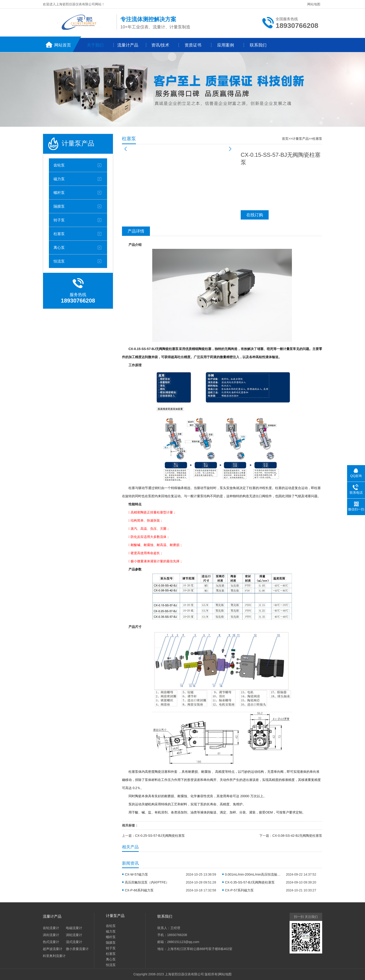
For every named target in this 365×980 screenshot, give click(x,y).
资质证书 (193, 45)
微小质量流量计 (77, 949)
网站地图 (314, 4)
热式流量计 (51, 942)
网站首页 (63, 45)
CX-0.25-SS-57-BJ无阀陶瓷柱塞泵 (160, 836)
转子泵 (59, 220)
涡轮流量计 (74, 935)
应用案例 (226, 45)
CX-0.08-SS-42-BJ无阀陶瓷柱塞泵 (297, 836)
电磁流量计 (74, 928)
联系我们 (258, 45)
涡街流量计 (51, 935)
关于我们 (95, 45)
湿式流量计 (74, 942)
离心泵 (59, 247)
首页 (285, 139)
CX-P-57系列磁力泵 (239, 890)
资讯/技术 (160, 45)
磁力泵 (59, 179)
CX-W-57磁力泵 (136, 874)
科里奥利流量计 (54, 956)
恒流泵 (59, 261)
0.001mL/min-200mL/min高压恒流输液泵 (253, 874)
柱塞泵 (59, 234)
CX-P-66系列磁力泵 (139, 890)
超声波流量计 (53, 949)
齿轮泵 (59, 165)
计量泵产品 (301, 139)
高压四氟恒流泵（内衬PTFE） (147, 882)
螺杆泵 (59, 193)
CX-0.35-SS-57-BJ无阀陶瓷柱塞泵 (250, 882)
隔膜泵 (59, 206)
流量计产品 (128, 45)
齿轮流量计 (51, 928)
